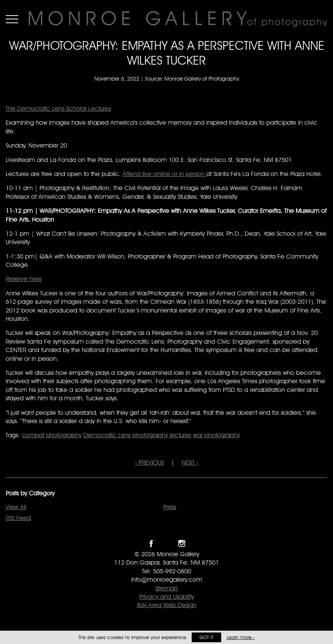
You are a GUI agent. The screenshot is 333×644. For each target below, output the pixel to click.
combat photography (52, 435)
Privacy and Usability (167, 597)
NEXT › (190, 462)
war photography (216, 435)
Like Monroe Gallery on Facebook (151, 543)
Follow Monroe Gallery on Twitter (166, 543)
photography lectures (162, 435)
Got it (206, 637)
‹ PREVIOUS (150, 462)
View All (16, 507)
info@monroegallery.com (167, 580)
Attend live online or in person (164, 174)
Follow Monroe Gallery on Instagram (182, 543)
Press (170, 507)
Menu (12, 19)
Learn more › (241, 637)
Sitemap (166, 588)
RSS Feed (18, 518)
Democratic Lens (107, 435)
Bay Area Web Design (167, 605)
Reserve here (24, 279)
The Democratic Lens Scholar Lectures (58, 109)
